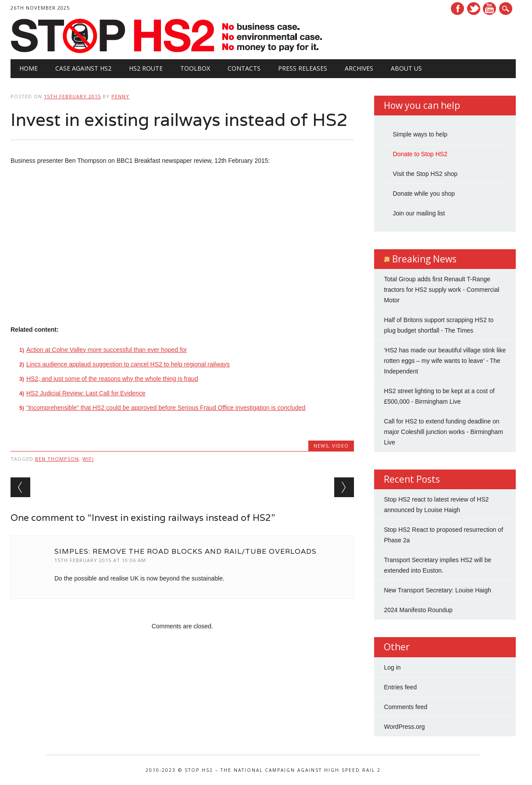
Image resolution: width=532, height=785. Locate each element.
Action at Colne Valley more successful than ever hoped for (107, 350)
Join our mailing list (419, 213)
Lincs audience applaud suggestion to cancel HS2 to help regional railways (128, 364)
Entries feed (400, 687)
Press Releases (303, 68)
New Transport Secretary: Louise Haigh (437, 590)
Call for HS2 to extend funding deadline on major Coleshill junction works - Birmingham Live (443, 432)
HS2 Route (146, 68)
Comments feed (405, 707)
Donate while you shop (424, 194)
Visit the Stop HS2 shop (425, 174)
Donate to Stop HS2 (420, 154)
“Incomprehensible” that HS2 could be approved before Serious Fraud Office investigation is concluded (166, 408)
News (321, 446)
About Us (406, 68)
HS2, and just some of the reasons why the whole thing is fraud (112, 379)
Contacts (244, 68)
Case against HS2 (83, 68)
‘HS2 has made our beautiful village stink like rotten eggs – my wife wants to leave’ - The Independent (445, 361)
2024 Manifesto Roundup (418, 610)
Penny (120, 96)
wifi (88, 459)
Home (29, 68)
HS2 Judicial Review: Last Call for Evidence (86, 393)
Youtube (489, 9)
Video (340, 446)
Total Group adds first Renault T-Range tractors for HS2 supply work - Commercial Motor (441, 290)
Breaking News (424, 259)
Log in (392, 667)
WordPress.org (404, 727)
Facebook (457, 9)
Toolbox (195, 68)
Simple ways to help (420, 134)
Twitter (474, 9)
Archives (359, 68)
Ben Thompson (57, 459)
